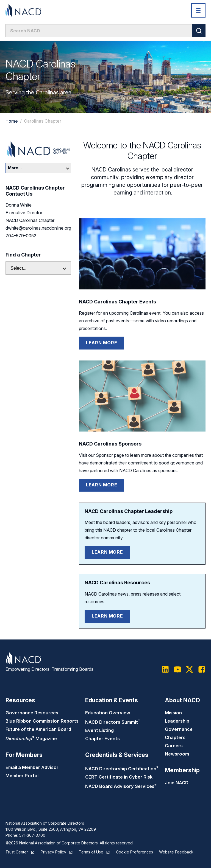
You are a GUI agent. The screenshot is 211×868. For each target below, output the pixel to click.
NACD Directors (113, 722)
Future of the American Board (38, 729)
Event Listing (99, 730)
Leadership (177, 721)
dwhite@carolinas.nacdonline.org (38, 228)
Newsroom (177, 754)
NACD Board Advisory (121, 786)
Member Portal (22, 776)
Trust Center (17, 852)
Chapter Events (102, 739)
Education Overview (108, 713)
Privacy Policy (53, 852)
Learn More (102, 343)
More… (39, 168)
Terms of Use (91, 852)
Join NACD (177, 783)
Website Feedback (176, 852)
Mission (173, 713)
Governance (179, 729)
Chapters (175, 737)
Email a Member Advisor (32, 767)
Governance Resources (32, 713)
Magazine (31, 739)
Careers (174, 746)
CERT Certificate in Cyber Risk (119, 777)
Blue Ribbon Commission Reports (42, 721)
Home (12, 121)
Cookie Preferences (134, 852)
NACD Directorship (122, 769)
